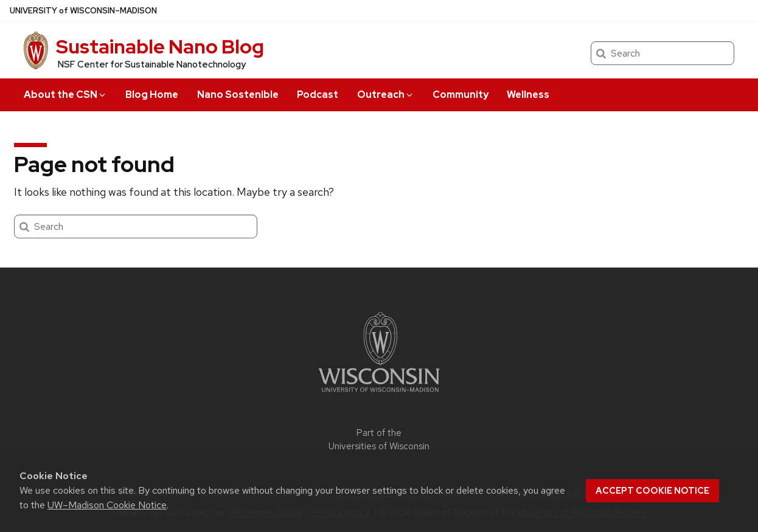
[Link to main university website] (379, 394)
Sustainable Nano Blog (160, 47)
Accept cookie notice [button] (652, 491)
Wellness (528, 95)
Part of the (379, 440)
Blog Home (152, 95)
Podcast (318, 95)
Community (461, 95)
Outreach (386, 95)
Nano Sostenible (238, 95)
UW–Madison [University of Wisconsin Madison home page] (83, 11)
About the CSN (65, 95)
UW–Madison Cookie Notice (107, 505)
